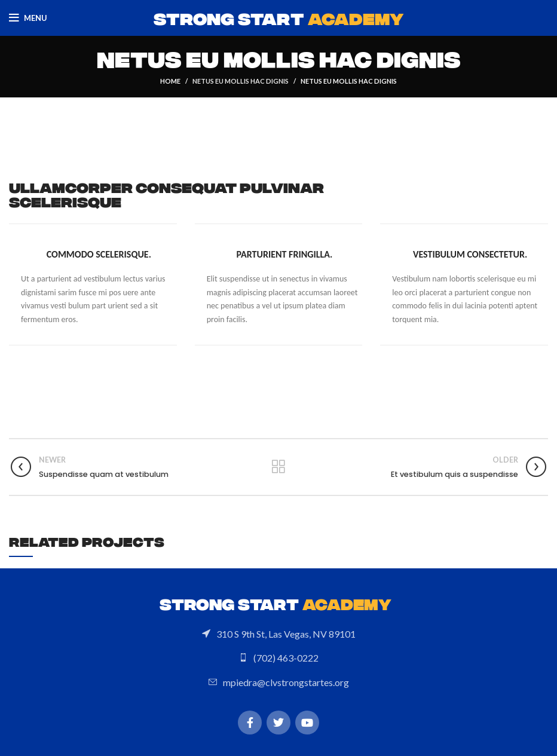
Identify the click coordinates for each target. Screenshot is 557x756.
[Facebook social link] (250, 723)
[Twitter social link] (278, 723)
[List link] (278, 634)
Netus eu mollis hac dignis (241, 81)
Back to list (278, 467)
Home (170, 81)
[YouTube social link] (307, 723)
